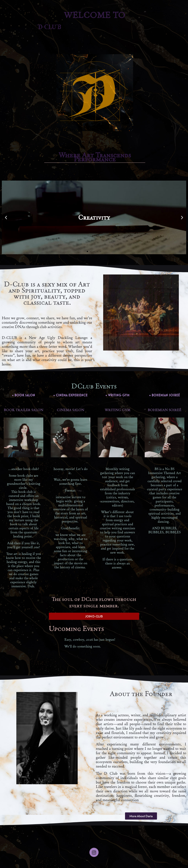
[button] (6, 218)
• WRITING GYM (117, 395)
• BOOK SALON (24, 395)
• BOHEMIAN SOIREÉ (165, 395)
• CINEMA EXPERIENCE (70, 395)
